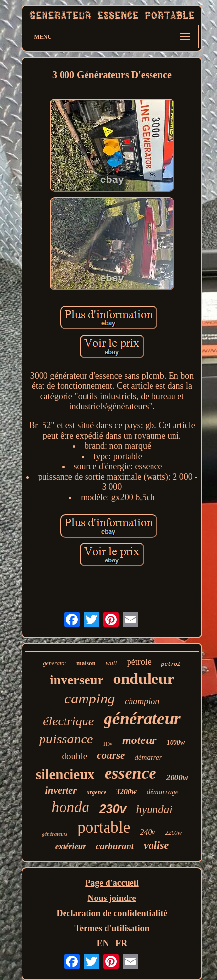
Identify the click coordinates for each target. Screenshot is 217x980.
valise (156, 845)
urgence (96, 792)
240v (147, 832)
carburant (115, 846)
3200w (126, 791)
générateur (142, 719)
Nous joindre (112, 898)
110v (108, 744)
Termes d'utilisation (112, 928)
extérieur (71, 847)
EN (103, 943)
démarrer (148, 757)
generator (55, 663)
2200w (174, 832)
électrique (68, 721)
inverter (61, 790)
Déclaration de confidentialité (112, 913)
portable (104, 827)
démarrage (163, 792)
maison (86, 663)
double (75, 756)
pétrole (139, 662)
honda (70, 807)
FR (121, 943)
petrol (171, 664)
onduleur (144, 679)
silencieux (65, 774)
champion (142, 701)
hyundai (154, 810)
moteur (140, 740)
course (111, 755)
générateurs (55, 834)
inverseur (76, 680)
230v (113, 809)
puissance (66, 739)
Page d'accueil (112, 883)
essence (130, 773)
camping (90, 698)
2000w (177, 777)
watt (111, 663)
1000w (176, 743)
